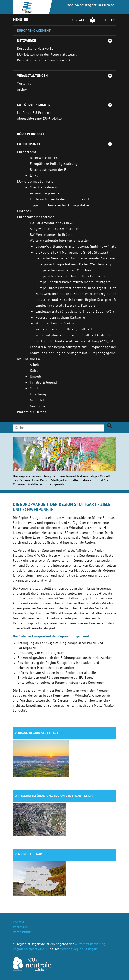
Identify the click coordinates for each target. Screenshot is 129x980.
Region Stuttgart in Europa (91, 6)
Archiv (22, 90)
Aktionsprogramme (45, 194)
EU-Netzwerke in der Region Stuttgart (47, 55)
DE (106, 21)
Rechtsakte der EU (44, 158)
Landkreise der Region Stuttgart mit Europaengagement (74, 348)
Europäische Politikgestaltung (54, 164)
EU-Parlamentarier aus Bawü (52, 223)
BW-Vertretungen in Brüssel (52, 235)
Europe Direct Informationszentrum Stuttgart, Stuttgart (79, 288)
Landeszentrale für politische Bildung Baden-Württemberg (82, 312)
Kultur (35, 371)
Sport (34, 389)
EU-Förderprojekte (34, 105)
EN (113, 21)
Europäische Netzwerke (35, 49)
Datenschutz (22, 932)
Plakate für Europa (32, 413)
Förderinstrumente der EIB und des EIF (61, 200)
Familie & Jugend (44, 383)
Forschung (38, 395)
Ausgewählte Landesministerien (55, 229)
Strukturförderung (44, 188)
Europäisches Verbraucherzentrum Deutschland (73, 277)
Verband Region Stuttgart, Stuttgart (64, 330)
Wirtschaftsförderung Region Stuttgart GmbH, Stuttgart (79, 336)
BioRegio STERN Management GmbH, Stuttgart (72, 253)
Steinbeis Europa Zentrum (56, 324)
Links (34, 176)
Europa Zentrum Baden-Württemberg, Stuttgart (73, 282)
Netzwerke (27, 41)
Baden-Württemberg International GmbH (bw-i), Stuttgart (81, 247)
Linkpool (24, 212)
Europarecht (27, 152)
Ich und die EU (29, 359)
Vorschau (24, 84)
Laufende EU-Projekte (34, 113)
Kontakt (78, 21)
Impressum (21, 927)
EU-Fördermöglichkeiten (36, 182)
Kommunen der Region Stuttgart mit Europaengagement (74, 353)
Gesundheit (39, 407)
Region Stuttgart (29, 855)
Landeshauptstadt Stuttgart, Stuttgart (65, 306)
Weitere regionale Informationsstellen (60, 241)
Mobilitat (37, 401)
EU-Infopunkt (29, 144)
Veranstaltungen (32, 76)
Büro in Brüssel (31, 134)
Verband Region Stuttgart (37, 733)
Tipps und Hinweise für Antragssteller (60, 206)
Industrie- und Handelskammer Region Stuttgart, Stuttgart (82, 300)
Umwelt (36, 377)
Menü (18, 20)
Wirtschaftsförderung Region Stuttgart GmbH (54, 796)
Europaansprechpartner (36, 217)
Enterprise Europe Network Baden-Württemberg (73, 265)
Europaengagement (34, 31)
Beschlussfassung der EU (49, 170)
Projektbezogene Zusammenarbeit (44, 61)
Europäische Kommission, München (63, 271)
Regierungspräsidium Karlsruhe (60, 318)
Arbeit (35, 365)
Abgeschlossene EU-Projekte (39, 119)
